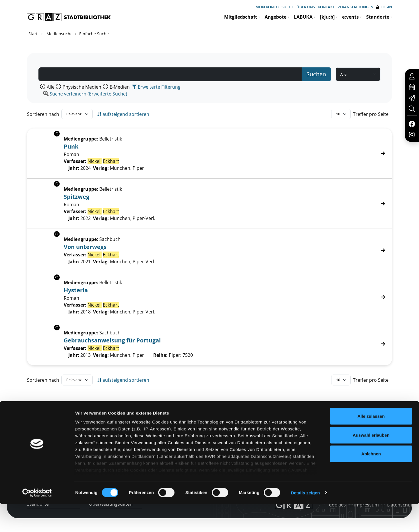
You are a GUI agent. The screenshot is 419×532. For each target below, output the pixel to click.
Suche (288, 7)
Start (33, 34)
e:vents (350, 17)
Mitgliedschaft (241, 17)
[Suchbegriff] (170, 74)
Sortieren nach (43, 114)
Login (384, 7)
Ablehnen (371, 482)
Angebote (276, 17)
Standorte (378, 17)
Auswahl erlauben (371, 463)
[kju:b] (327, 17)
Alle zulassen (371, 444)
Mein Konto (267, 7)
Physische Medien (82, 87)
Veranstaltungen (355, 7)
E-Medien (120, 87)
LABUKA (303, 17)
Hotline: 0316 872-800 (351, 419)
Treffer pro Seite (371, 114)
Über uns (306, 7)
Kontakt (326, 7)
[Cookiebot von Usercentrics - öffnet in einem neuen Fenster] (37, 521)
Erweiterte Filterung (156, 87)
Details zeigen (305, 521)
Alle (51, 87)
